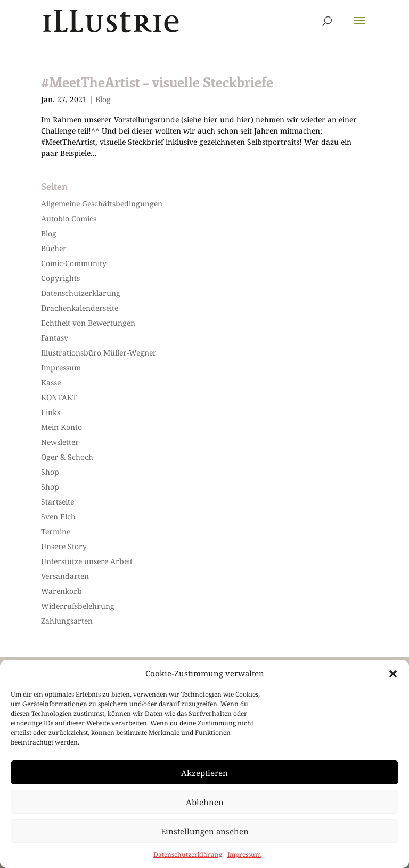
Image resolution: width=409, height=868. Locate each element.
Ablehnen (205, 802)
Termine (56, 531)
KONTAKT (59, 397)
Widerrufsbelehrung (78, 606)
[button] (393, 674)
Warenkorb (62, 591)
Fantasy (55, 338)
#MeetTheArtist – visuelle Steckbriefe (157, 82)
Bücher (54, 248)
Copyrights (60, 278)
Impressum (244, 854)
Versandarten (65, 576)
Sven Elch (58, 516)
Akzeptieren (204, 773)
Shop (50, 472)
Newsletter (60, 442)
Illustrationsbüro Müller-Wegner (99, 353)
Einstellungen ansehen (205, 831)
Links (51, 412)
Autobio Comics (69, 218)
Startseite (58, 502)
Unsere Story (64, 546)
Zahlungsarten (67, 621)
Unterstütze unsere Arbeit (87, 561)
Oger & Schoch (67, 457)
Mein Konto (62, 427)
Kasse (51, 382)
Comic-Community (74, 263)
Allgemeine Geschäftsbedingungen (102, 204)
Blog (103, 99)
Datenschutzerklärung (188, 854)
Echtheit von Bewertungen (88, 323)
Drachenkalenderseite (80, 308)
